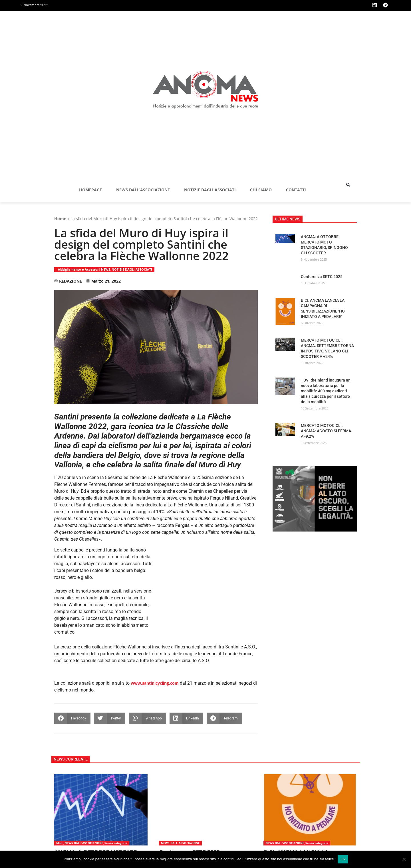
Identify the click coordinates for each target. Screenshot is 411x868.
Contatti (296, 190)
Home (60, 219)
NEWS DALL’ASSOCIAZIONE (143, 190)
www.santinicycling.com (155, 683)
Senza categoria (116, 843)
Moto (60, 843)
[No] (404, 859)
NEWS (106, 270)
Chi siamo (261, 190)
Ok (343, 859)
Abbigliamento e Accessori (79, 270)
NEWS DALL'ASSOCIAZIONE (84, 843)
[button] (348, 185)
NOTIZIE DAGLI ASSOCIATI (210, 190)
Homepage (90, 190)
